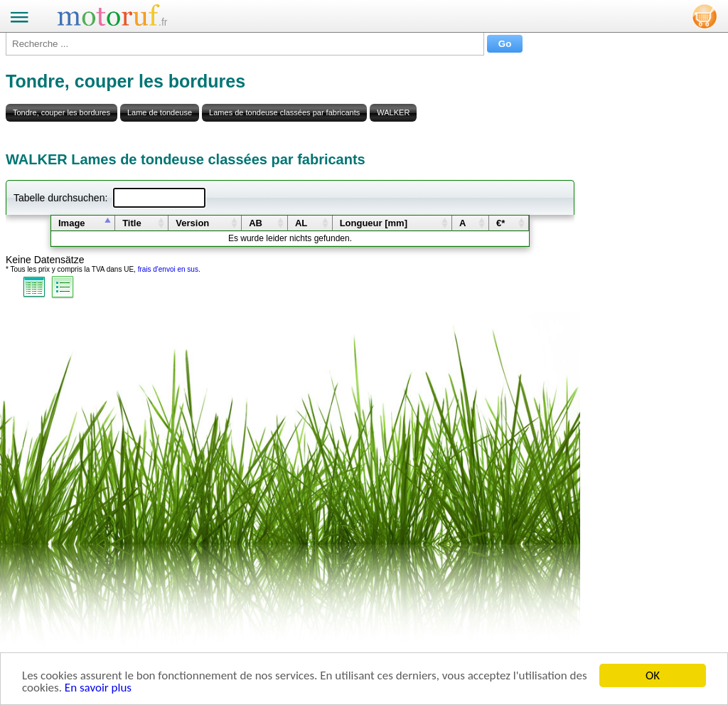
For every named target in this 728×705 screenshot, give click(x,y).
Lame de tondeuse (160, 112)
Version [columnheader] (192, 223)
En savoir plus (98, 688)
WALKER (393, 112)
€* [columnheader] (500, 223)
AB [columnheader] (256, 223)
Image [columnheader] (72, 223)
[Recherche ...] (245, 44)
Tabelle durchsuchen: (109, 198)
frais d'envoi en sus (168, 269)
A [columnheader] (462, 223)
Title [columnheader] (132, 223)
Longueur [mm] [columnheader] (374, 223)
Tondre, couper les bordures (61, 112)
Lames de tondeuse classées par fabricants (284, 112)
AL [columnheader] (301, 223)
